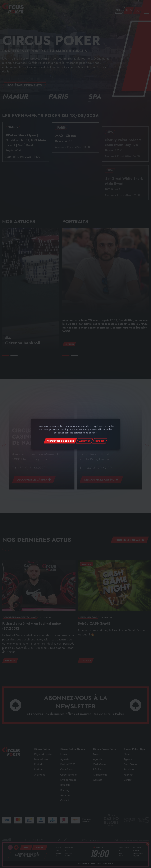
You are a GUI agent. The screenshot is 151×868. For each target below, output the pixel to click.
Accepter (85, 441)
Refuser (100, 441)
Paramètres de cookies (60, 441)
